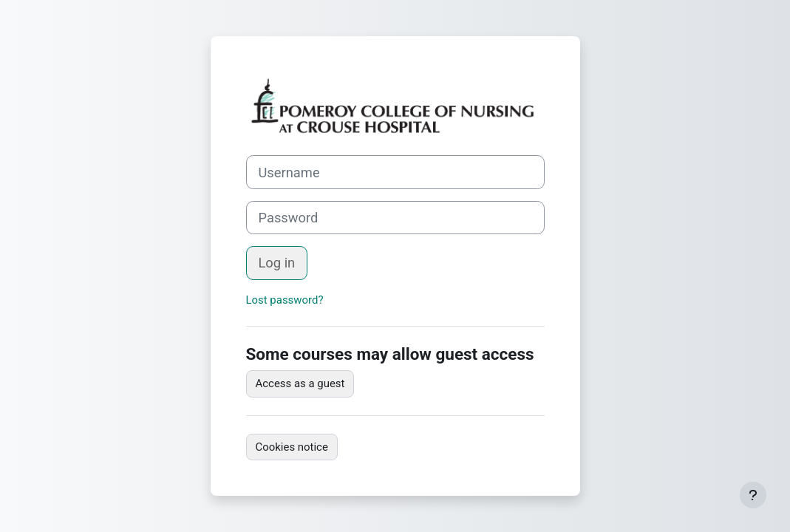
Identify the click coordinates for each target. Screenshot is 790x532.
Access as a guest (300, 383)
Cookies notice (292, 447)
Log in (277, 263)
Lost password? (285, 300)
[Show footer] (753, 495)
